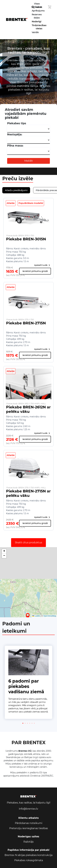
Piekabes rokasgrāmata (29, 860)
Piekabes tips (17, 123)
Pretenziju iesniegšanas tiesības (29, 828)
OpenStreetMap (50, 616)
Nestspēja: (15, 135)
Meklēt (29, 161)
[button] (28, 616)
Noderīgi (37, 22)
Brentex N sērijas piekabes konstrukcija (28, 855)
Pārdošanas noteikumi (29, 823)
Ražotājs (28, 842)
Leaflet (36, 616)
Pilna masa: (15, 146)
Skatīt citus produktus (28, 542)
